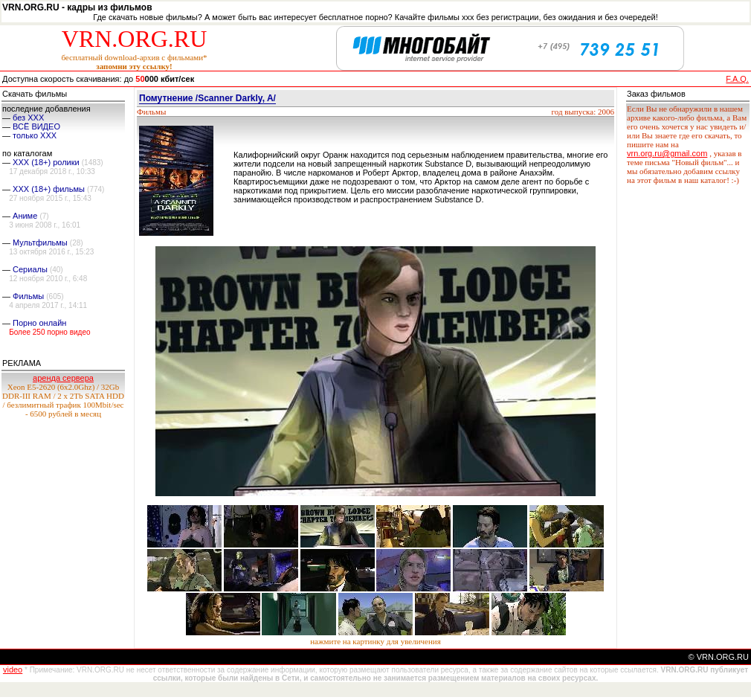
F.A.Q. (737, 79)
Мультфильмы (40, 243)
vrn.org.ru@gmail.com (667, 153)
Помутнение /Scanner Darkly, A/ (207, 98)
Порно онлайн (39, 323)
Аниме (25, 216)
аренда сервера (63, 378)
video (13, 670)
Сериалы (30, 269)
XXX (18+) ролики (46, 162)
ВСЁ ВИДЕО (36, 126)
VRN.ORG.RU (135, 39)
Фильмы (28, 296)
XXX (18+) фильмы (49, 189)
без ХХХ (28, 118)
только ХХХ (35, 135)
